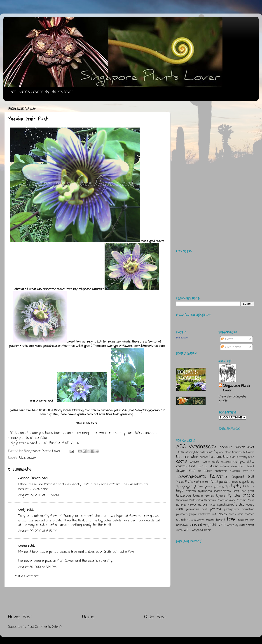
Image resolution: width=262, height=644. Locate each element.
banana (237, 452)
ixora (236, 491)
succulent (183, 520)
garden (224, 482)
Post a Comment (26, 576)
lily (229, 496)
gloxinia (198, 487)
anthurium (207, 452)
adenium (226, 447)
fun (207, 482)
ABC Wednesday (196, 447)
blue (22, 458)
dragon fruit (186, 471)
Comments (231, 347)
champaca (239, 462)
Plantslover (182, 338)
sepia (240, 514)
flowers (218, 476)
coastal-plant (186, 466)
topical (220, 520)
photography (231, 509)
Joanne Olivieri (29, 478)
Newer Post (20, 617)
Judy (22, 510)
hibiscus (249, 487)
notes (212, 505)
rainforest (204, 514)
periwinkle (193, 509)
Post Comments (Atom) (45, 627)
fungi (214, 482)
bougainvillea (219, 457)
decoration (238, 467)
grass (208, 487)
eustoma (235, 471)
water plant (247, 525)
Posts (227, 339)
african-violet (244, 447)
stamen (249, 514)
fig (252, 471)
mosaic (241, 500)
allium (180, 452)
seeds (232, 514)
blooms (183, 457)
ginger (187, 486)
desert (250, 467)
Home (88, 617)
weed (179, 530)
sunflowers (198, 520)
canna (206, 462)
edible (208, 471)
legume (220, 496)
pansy (250, 505)
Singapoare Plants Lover (237, 388)
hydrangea (205, 491)
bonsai (204, 457)
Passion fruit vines (64, 443)
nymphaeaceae (226, 505)
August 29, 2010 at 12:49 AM (39, 495)
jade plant (248, 491)
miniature (210, 500)
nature (203, 505)
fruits (189, 482)
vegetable (210, 525)
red (214, 514)
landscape (184, 496)
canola (216, 462)
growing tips (222, 487)
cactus (182, 461)
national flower (186, 505)
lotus (237, 496)
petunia (215, 509)
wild (187, 530)
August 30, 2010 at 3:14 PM (37, 567)
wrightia (198, 530)
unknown (182, 525)
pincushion (248, 509)
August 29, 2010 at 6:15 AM (38, 531)
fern (245, 471)
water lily (233, 525)
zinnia (208, 530)
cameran (195, 462)
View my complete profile (232, 399)
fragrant (238, 477)
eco (200, 471)
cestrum (226, 462)
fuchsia (199, 482)
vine (222, 525)
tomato (210, 520)
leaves (209, 496)
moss (251, 500)
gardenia (236, 482)
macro (31, 458)
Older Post (155, 617)
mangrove (182, 500)
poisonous (182, 514)
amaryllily (192, 452)
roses (222, 514)
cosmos (202, 467)
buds (232, 457)
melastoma (196, 500)
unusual (195, 525)
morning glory (227, 500)
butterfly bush (245, 457)
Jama (22, 546)
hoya (180, 491)
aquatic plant (223, 452)
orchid (240, 505)
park (180, 509)
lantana (198, 496)
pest (204, 509)
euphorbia (221, 471)
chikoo (251, 462)
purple (193, 514)
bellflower (249, 452)
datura (225, 467)
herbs (236, 486)
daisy (214, 466)
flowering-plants (191, 477)
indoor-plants (222, 491)
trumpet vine (246, 520)
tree (231, 520)
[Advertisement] (87, 601)
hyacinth (191, 491)
